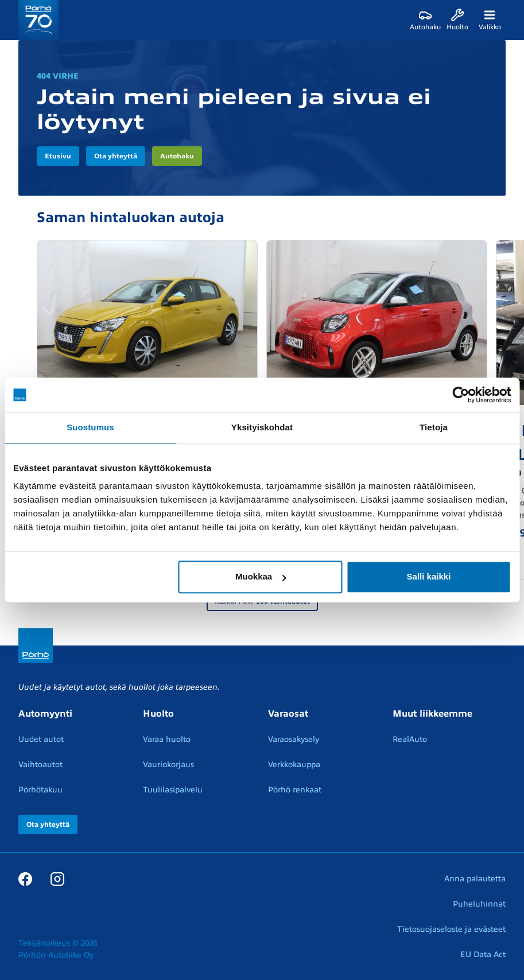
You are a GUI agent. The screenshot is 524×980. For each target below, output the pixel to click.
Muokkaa (261, 576)
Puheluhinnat (479, 904)
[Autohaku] (425, 20)
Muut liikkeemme (432, 714)
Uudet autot (41, 739)
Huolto (158, 714)
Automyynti (45, 714)
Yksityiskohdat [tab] (262, 427)
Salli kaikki (429, 576)
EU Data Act (483, 954)
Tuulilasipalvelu (173, 790)
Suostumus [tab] (90, 427)
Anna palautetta (475, 879)
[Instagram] (57, 878)
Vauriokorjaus (168, 765)
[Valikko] (490, 20)
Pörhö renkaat (295, 790)
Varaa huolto (167, 739)
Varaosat (288, 714)
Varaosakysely (294, 739)
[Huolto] (457, 20)
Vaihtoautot (40, 765)
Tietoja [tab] (434, 427)
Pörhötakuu (40, 790)
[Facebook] (25, 878)
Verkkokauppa (294, 765)
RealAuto (410, 739)
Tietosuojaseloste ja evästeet (451, 929)
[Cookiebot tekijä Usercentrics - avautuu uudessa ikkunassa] (461, 395)
